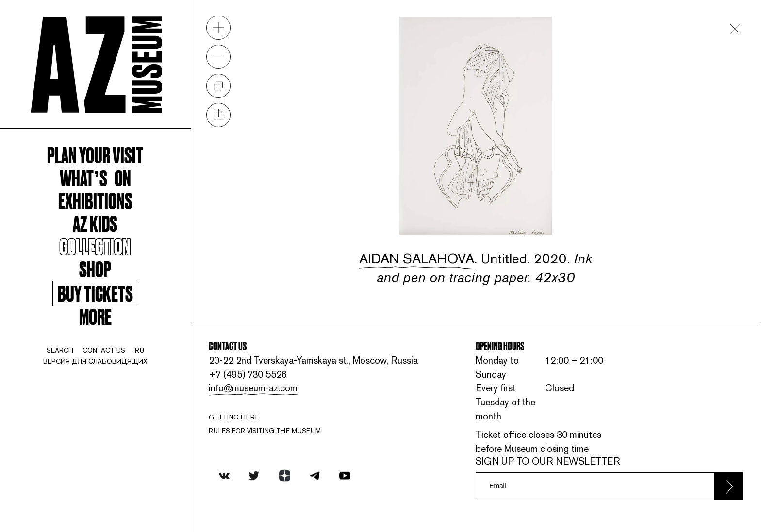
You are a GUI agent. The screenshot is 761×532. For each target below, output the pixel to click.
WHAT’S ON (95, 177)
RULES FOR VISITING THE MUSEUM (265, 431)
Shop (95, 268)
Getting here (234, 417)
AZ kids (95, 223)
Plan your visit (95, 154)
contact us (104, 350)
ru (140, 350)
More (95, 316)
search (60, 350)
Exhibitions (95, 200)
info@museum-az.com (253, 388)
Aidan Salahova (417, 258)
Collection (95, 246)
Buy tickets (95, 293)
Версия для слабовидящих (95, 361)
